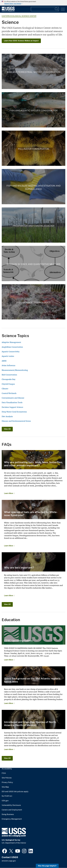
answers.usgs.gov (9, 861)
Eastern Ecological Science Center (19, 16)
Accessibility (7, 769)
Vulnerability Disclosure (11, 805)
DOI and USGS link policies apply (15, 792)
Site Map (5, 787)
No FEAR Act (7, 796)
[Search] (57, 9)
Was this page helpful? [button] (47, 866)
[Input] (45, 9)
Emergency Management (12, 819)
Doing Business (8, 814)
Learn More (9, 493)
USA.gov (5, 801)
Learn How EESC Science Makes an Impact (21, 41)
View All (7, 429)
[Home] (8, 11)
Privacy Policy (7, 782)
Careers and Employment (12, 810)
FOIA (4, 773)
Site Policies (7, 778)
